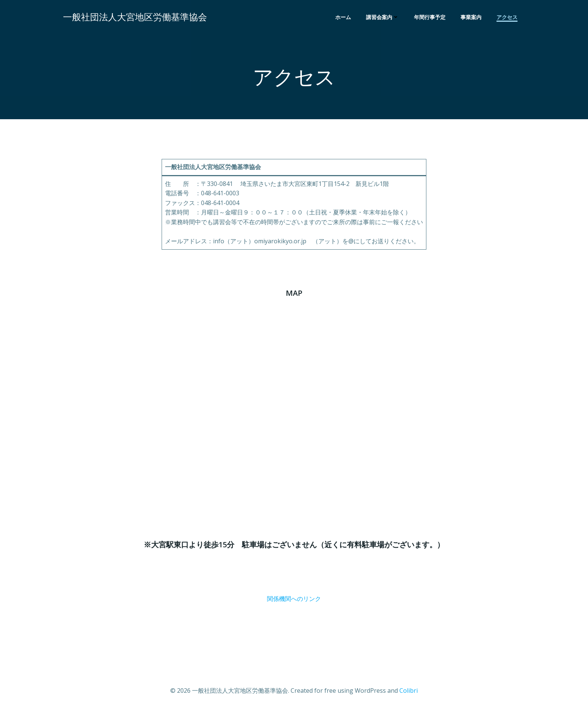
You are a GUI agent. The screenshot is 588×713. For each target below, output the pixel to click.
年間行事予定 (430, 17)
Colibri (409, 691)
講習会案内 (382, 17)
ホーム (343, 17)
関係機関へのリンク (294, 599)
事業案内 (471, 17)
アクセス (507, 17)
